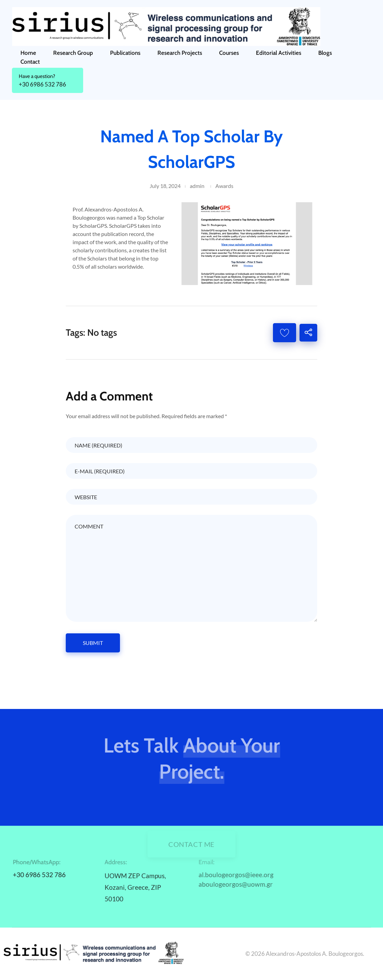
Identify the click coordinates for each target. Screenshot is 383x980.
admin (197, 186)
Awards (224, 186)
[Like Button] (285, 333)
